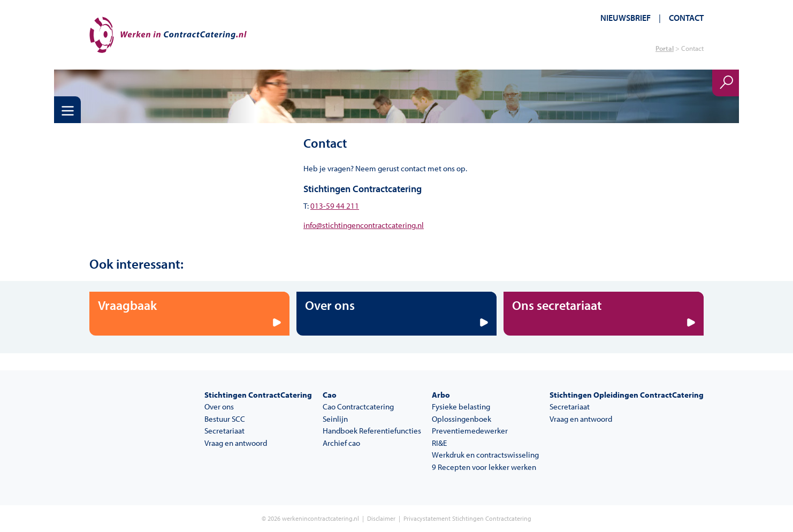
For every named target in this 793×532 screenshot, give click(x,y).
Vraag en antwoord (236, 443)
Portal (665, 48)
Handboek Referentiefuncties (372, 431)
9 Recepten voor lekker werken (484, 467)
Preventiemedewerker (470, 431)
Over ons (219, 406)
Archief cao (341, 443)
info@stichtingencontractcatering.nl (364, 225)
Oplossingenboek (462, 419)
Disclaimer (381, 518)
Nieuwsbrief (626, 18)
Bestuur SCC (225, 419)
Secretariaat (224, 431)
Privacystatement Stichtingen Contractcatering (467, 518)
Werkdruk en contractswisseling (485, 455)
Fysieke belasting (461, 406)
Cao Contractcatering (358, 406)
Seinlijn (335, 419)
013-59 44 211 (335, 206)
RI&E (439, 443)
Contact (686, 18)
